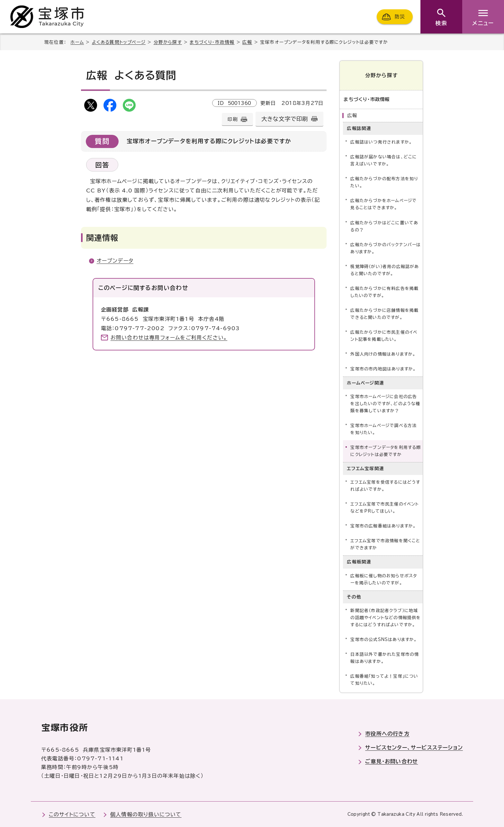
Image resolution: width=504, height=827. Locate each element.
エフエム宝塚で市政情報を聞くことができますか (385, 544)
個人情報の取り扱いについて (146, 814)
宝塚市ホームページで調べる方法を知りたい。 (383, 429)
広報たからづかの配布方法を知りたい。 (384, 182)
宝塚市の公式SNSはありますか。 (384, 640)
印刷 (232, 119)
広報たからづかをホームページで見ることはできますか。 (383, 204)
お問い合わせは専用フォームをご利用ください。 (169, 338)
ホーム (77, 42)
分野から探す (168, 42)
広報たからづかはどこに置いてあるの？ (384, 226)
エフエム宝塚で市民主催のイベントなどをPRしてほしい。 (385, 508)
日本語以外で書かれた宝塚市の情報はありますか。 (385, 658)
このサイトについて (72, 814)
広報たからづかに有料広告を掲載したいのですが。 (384, 292)
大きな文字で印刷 (285, 119)
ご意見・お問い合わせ (392, 761)
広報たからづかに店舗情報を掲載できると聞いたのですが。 (384, 314)
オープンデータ (115, 261)
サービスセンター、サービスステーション (414, 748)
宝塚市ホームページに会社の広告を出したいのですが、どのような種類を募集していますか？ (385, 404)
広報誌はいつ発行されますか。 (381, 142)
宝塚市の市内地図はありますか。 (383, 369)
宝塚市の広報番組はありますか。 (383, 526)
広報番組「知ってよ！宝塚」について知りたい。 (384, 680)
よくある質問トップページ (119, 42)
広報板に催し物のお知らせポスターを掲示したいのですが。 (384, 579)
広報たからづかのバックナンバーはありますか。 (386, 248)
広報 (247, 42)
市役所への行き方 (387, 734)
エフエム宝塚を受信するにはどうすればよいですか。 (385, 486)
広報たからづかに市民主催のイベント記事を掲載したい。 (384, 336)
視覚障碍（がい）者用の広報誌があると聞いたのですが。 (385, 270)
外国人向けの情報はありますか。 (383, 354)
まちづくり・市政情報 (212, 42)
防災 (400, 17)
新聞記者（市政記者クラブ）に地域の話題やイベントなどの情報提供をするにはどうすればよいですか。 (386, 618)
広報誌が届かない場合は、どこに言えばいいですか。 (384, 160)
